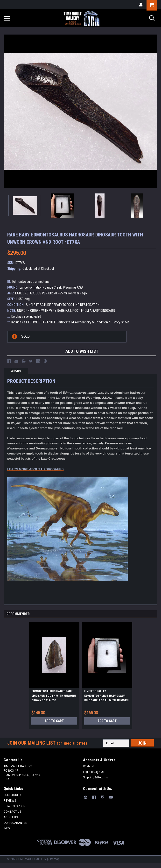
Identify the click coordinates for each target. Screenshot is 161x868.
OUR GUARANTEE (15, 823)
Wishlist (88, 766)
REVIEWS (10, 801)
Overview (16, 371)
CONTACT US (12, 812)
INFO (7, 828)
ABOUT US (11, 817)
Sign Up (99, 772)
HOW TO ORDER (14, 806)
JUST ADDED (12, 795)
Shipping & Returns (95, 777)
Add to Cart (54, 721)
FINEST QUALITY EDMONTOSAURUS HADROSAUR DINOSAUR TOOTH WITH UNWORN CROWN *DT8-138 (107, 697)
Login (87, 772)
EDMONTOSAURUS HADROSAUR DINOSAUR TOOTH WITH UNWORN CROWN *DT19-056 (54, 696)
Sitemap (54, 859)
